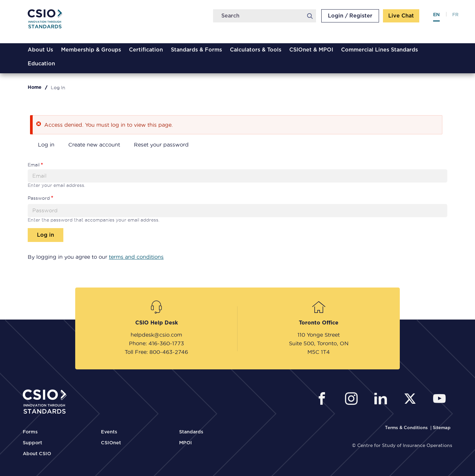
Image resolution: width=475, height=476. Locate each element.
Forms (30, 432)
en (436, 15)
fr (455, 15)
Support (32, 443)
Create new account (94, 145)
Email (34, 165)
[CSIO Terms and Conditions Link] (407, 428)
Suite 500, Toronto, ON (319, 343)
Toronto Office (319, 323)
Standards (191, 432)
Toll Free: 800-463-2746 (156, 352)
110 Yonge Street (319, 335)
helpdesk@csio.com (156, 335)
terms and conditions (136, 257)
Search (310, 16)
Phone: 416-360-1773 (157, 343)
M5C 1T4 (319, 352)
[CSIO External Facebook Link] (324, 400)
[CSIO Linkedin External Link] (382, 400)
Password (39, 198)
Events (109, 432)
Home (35, 87)
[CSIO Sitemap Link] (442, 428)
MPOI (186, 443)
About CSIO (37, 454)
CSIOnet (111, 443)
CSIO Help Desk (157, 323)
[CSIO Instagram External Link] (353, 400)
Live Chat (401, 16)
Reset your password (161, 145)
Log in (46, 145)
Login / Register (350, 16)
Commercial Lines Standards (380, 50)
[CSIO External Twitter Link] (412, 400)
